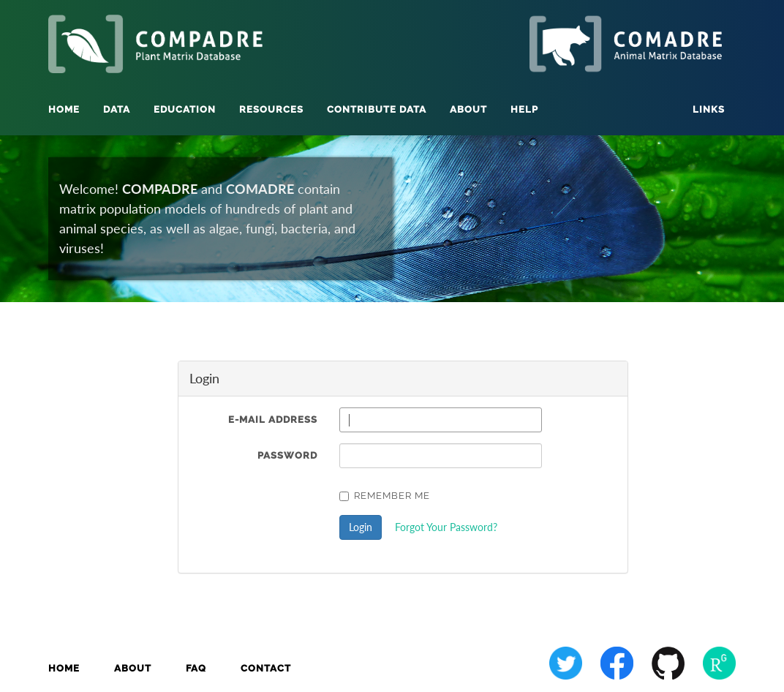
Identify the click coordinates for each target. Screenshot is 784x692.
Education (185, 109)
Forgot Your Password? (446, 527)
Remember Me (385, 496)
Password (287, 455)
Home (64, 109)
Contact (266, 668)
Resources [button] (271, 109)
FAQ (196, 668)
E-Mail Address (273, 420)
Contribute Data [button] (377, 109)
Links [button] (709, 109)
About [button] (468, 109)
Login (361, 527)
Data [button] (117, 109)
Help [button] (524, 109)
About (133, 668)
